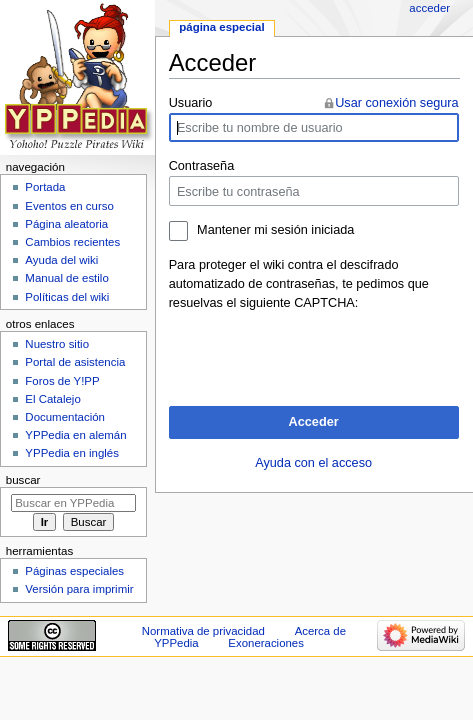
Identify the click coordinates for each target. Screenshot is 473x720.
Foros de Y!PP (62, 381)
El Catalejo (52, 399)
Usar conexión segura (396, 103)
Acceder (314, 422)
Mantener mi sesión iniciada (275, 230)
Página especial (221, 27)
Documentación (65, 417)
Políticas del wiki (67, 297)
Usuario (191, 103)
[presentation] (321, 352)
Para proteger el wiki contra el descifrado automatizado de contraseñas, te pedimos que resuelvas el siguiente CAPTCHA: (299, 284)
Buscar (23, 480)
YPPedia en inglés (72, 453)
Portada (45, 187)
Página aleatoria (66, 224)
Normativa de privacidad (203, 631)
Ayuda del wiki (61, 260)
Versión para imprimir (79, 589)
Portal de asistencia (75, 362)
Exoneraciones (266, 643)
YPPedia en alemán (75, 435)
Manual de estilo (66, 278)
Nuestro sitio (57, 344)
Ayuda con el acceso (313, 463)
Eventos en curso (69, 206)
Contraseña (202, 166)
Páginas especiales (74, 571)
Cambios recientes (72, 242)
